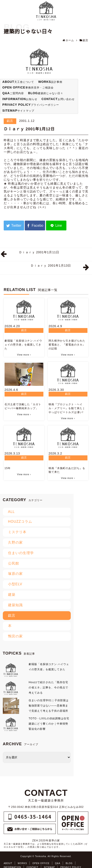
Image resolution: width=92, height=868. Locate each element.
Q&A (57, 863)
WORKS (22, 863)
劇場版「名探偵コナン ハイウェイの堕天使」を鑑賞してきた (23, 345)
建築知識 (15, 605)
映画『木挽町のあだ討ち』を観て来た (67, 470)
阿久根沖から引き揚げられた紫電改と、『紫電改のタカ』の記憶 (67, 345)
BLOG (69, 863)
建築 (12, 595)
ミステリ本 (17, 532)
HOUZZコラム (20, 522)
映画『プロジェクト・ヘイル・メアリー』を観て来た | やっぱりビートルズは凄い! (66, 408)
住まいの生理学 (21, 553)
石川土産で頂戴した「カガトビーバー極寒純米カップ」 (23, 406)
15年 (8, 468)
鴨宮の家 (15, 636)
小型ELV (15, 584)
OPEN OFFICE (41, 863)
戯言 (10, 121)
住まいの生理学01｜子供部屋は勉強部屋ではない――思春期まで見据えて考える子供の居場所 (49, 706)
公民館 (14, 563)
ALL (11, 512)
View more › (24, 355)
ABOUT (8, 863)
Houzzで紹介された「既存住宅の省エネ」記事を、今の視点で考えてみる (48, 688)
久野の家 (15, 542)
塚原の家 (15, 574)
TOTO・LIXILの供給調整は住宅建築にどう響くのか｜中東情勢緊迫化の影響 (49, 724)
